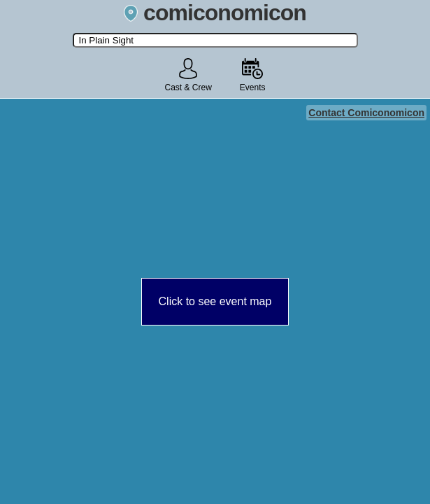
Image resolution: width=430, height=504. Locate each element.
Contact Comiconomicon (366, 113)
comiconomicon (215, 13)
